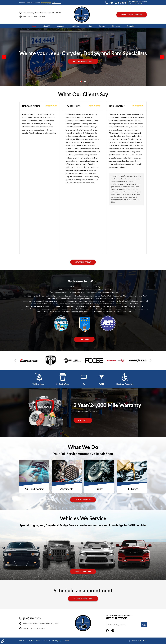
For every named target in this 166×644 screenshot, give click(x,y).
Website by (137, 641)
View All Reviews (83, 262)
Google (113, 631)
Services (61, 26)
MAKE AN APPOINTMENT (132, 15)
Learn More (84, 339)
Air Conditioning (34, 489)
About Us (47, 26)
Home (34, 26)
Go (144, 625)
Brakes (99, 489)
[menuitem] (34, 26)
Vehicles (75, 26)
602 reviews (56, 3)
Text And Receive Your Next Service (138, 3)
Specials (89, 26)
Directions (116, 26)
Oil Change (132, 489)
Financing (131, 26)
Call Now (83, 420)
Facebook (107, 631)
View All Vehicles (83, 571)
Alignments (67, 489)
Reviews (102, 26)
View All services (83, 500)
